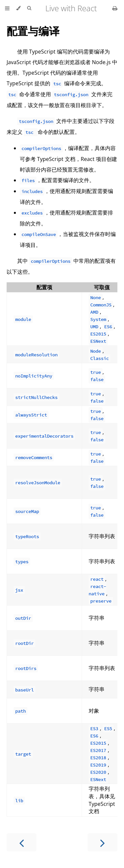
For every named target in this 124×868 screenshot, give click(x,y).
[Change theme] (18, 8)
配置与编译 (33, 31)
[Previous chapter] (21, 842)
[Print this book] (115, 8)
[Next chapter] (103, 842)
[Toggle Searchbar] (29, 8)
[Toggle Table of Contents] (7, 8)
